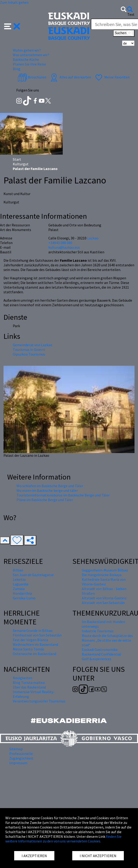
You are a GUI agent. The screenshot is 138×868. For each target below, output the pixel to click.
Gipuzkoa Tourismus (29, 354)
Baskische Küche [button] (26, 59)
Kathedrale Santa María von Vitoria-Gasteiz (104, 582)
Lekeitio (19, 579)
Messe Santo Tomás (29, 649)
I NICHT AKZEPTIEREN (98, 856)
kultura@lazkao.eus (64, 247)
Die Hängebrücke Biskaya (102, 575)
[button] (12, 26)
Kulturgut (21, 164)
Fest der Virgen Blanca (30, 640)
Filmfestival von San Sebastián (37, 635)
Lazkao (93, 238)
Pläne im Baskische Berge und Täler (45, 500)
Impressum (18, 763)
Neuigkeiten (23, 678)
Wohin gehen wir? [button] (27, 50)
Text (131, 14)
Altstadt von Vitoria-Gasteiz (104, 598)
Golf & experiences (97, 659)
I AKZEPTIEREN (34, 856)
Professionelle (21, 754)
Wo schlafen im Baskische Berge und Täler (50, 486)
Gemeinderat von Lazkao (33, 345)
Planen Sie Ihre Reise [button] (29, 64)
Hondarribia (22, 593)
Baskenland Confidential (101, 654)
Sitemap (16, 749)
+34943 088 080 (60, 243)
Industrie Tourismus (98, 631)
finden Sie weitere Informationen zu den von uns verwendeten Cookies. (63, 839)
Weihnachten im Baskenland (35, 644)
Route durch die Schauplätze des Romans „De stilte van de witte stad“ (107, 640)
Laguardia (21, 584)
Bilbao (18, 570)
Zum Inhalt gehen (14, 2)
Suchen (124, 33)
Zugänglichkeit (21, 758)
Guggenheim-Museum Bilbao (105, 570)
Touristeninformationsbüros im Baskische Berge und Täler (63, 495)
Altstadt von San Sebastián (103, 603)
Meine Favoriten (112, 77)
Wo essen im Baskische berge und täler (47, 490)
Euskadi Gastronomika (100, 649)
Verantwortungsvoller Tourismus (39, 701)
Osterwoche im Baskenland (34, 654)
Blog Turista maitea (29, 682)
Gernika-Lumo (24, 598)
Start (17, 159)
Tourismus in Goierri (29, 349)
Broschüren (32, 77)
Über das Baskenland (29, 687)
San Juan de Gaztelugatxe (33, 575)
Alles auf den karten (70, 77)
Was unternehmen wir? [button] (31, 55)
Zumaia (19, 589)
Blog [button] (17, 69)
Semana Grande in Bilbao (33, 630)
